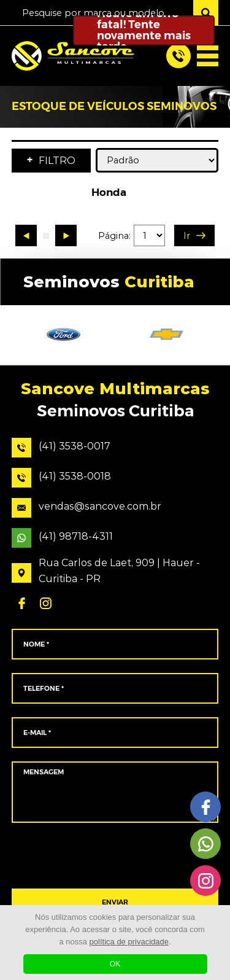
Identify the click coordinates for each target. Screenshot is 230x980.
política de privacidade (129, 942)
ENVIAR (115, 902)
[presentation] (115, 856)
